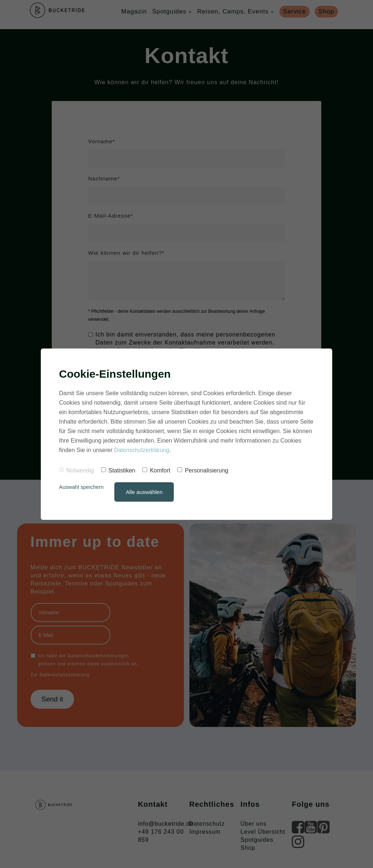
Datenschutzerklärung (142, 450)
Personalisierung (203, 470)
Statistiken (118, 470)
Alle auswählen (146, 492)
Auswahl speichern (82, 487)
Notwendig (76, 470)
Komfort (156, 470)
